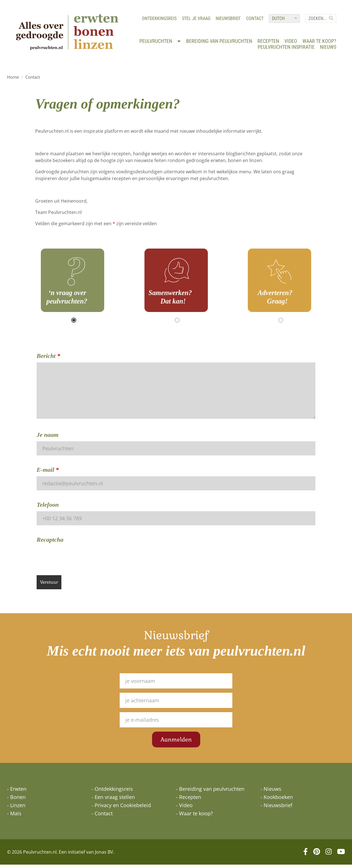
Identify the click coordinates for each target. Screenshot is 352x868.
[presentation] (79, 561)
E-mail (48, 473)
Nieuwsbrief (227, 20)
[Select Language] (283, 20)
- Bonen (16, 800)
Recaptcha (50, 543)
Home (13, 80)
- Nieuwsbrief (276, 809)
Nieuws (327, 49)
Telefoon (48, 508)
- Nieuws (271, 792)
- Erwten (17, 792)
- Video (184, 809)
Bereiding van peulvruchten (218, 43)
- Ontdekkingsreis (112, 792)
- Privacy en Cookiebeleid (121, 809)
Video (290, 43)
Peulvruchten (159, 43)
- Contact (102, 817)
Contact (254, 20)
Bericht (48, 359)
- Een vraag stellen (113, 800)
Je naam (48, 438)
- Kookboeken (277, 800)
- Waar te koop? (194, 817)
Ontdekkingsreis (158, 20)
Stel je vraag (195, 20)
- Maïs (14, 817)
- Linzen (16, 809)
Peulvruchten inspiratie (285, 49)
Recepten (267, 43)
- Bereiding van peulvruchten (210, 792)
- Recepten (189, 800)
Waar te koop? (318, 43)
